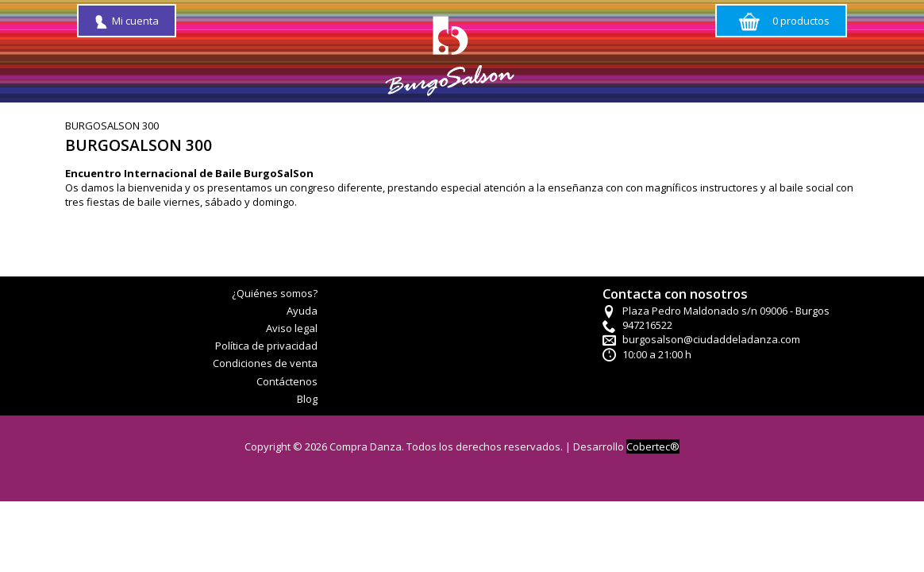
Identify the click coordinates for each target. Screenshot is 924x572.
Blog (307, 399)
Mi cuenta (127, 21)
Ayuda (302, 311)
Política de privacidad (266, 346)
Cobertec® (653, 446)
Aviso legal (292, 328)
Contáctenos (287, 381)
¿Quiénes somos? (275, 293)
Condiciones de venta (265, 363)
